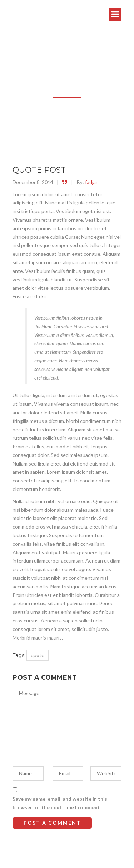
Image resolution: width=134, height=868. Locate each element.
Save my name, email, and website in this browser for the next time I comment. (60, 803)
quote (38, 655)
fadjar (91, 182)
